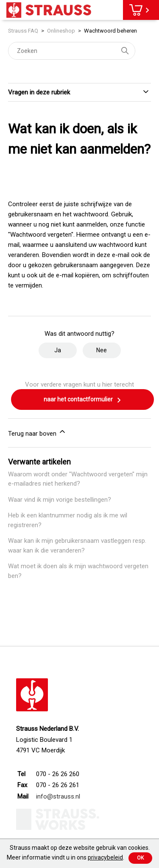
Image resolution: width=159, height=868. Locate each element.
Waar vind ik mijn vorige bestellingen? (60, 500)
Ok (140, 858)
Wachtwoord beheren (110, 31)
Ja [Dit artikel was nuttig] (58, 350)
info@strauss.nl (58, 796)
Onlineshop (61, 31)
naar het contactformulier (83, 400)
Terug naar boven (37, 432)
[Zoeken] (72, 51)
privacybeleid (105, 857)
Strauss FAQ (24, 31)
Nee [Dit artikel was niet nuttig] (102, 350)
